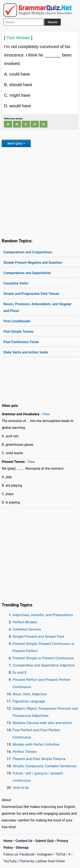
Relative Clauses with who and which (42, 723)
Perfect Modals (25, 622)
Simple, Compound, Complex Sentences (45, 766)
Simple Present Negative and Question (33, 263)
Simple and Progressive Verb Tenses (31, 294)
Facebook (27, 854)
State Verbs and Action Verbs (26, 352)
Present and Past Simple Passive (39, 759)
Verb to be (21, 788)
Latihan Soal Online (50, 861)
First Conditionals (17, 321)
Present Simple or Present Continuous (43, 658)
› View (45, 414)
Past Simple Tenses (18, 332)
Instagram (45, 854)
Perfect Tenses (25, 752)
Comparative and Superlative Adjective (44, 665)
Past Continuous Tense (21, 342)
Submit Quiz (45, 841)
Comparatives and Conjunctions (28, 252)
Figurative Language (29, 701)
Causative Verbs (16, 283)
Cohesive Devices (27, 629)
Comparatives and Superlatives (27, 273)
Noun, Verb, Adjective (30, 694)
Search (52, 22)
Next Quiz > (16, 143)
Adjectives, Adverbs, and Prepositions (43, 615)
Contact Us (24, 841)
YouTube (10, 861)
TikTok (61, 854)
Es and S (20, 672)
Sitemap (22, 848)
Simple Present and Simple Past (38, 636)
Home (8, 841)
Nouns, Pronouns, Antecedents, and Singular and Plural (37, 307)
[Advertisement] (40, 192)
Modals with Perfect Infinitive (36, 744)
